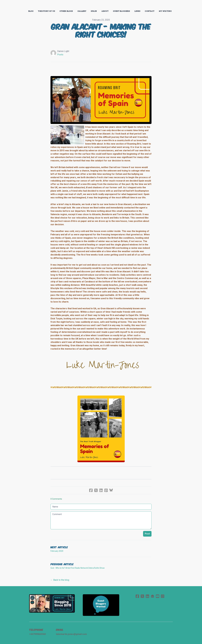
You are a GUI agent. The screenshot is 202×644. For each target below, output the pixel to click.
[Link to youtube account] (158, 596)
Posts (60, 55)
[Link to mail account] (152, 596)
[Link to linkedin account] (147, 596)
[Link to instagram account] (163, 596)
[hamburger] (17, 4)
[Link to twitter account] (142, 596)
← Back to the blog (60, 580)
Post (147, 534)
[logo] (101, 5)
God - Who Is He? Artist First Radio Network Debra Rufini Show (78, 568)
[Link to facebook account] (137, 596)
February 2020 (57, 551)
